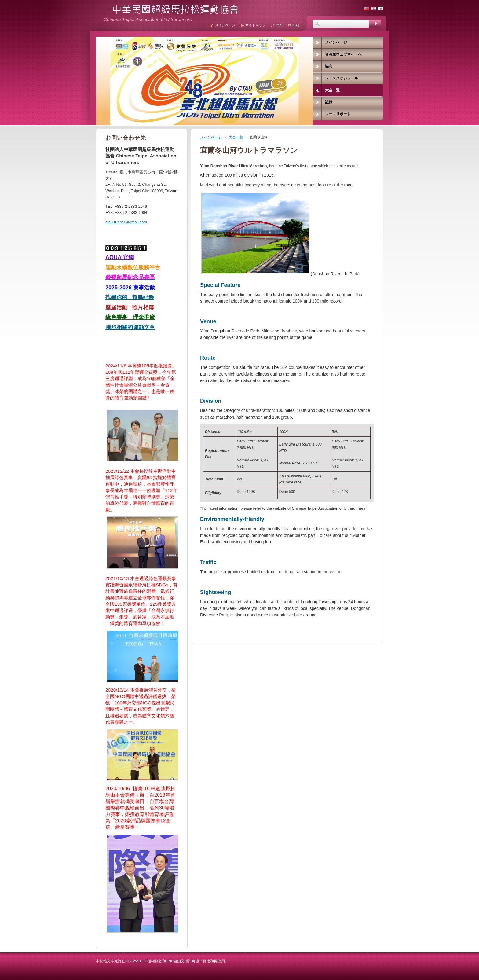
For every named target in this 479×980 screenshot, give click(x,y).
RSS (279, 25)
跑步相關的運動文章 (130, 327)
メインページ (211, 137)
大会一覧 (236, 137)
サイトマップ (255, 25)
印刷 (296, 25)
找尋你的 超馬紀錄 (130, 297)
